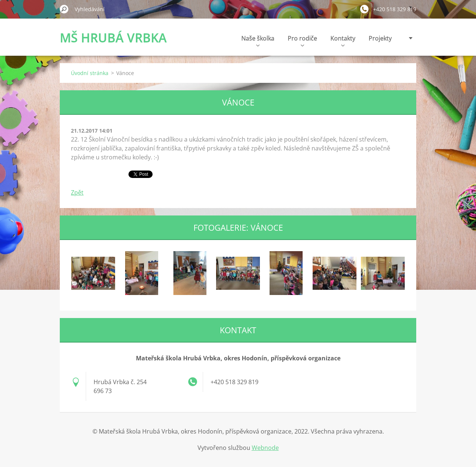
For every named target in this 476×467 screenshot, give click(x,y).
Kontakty (343, 40)
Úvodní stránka (90, 73)
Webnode (265, 448)
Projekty (380, 38)
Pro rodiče (302, 40)
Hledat (64, 9)
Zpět (77, 192)
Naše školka (258, 40)
